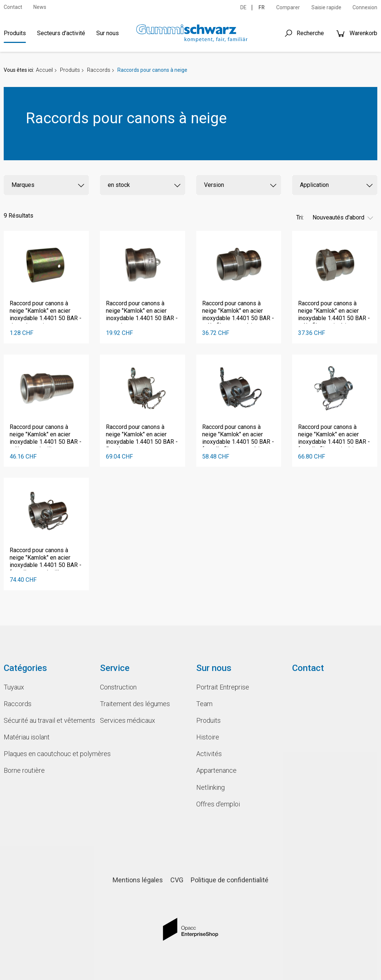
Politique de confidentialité (230, 880)
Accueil (44, 70)
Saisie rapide (326, 7)
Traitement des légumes (135, 704)
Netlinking (210, 787)
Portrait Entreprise (223, 687)
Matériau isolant (27, 737)
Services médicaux (128, 720)
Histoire (208, 737)
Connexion (365, 7)
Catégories (25, 668)
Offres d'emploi (218, 804)
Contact (13, 7)
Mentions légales (138, 880)
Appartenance (216, 770)
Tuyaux (14, 687)
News (40, 7)
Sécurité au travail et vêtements (46, 720)
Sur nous (108, 33)
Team (204, 704)
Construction (118, 687)
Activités (209, 754)
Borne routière (24, 770)
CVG (177, 880)
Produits (15, 33)
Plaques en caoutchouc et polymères (46, 754)
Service (115, 668)
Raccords (99, 70)
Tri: (300, 217)
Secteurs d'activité (61, 33)
